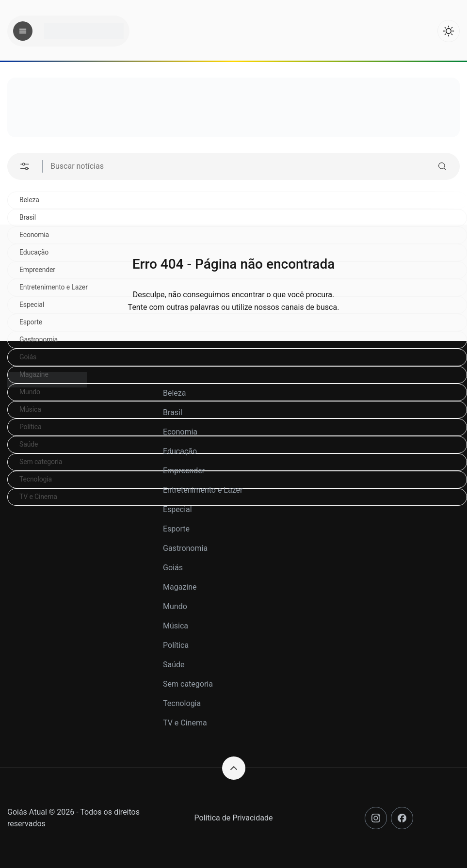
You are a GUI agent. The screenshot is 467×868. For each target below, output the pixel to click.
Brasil (28, 217)
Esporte (176, 529)
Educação (180, 451)
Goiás (28, 357)
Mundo (175, 606)
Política (176, 645)
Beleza (29, 200)
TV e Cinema (185, 723)
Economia (180, 432)
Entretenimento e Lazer (203, 490)
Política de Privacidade (234, 818)
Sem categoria (188, 684)
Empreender (184, 471)
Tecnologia (182, 703)
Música (176, 626)
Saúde (174, 665)
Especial (177, 509)
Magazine (180, 587)
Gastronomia (39, 339)
